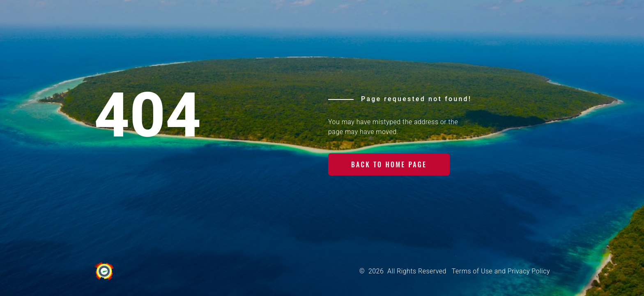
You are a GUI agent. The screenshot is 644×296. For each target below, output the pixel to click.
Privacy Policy (529, 271)
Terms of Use (472, 271)
